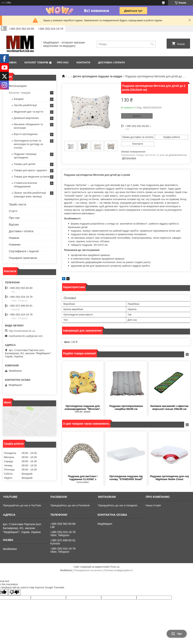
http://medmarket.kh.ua (22, 331)
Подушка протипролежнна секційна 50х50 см (126, 407)
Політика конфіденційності (118, 570)
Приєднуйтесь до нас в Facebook (70, 505)
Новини (14, 238)
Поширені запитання (23, 258)
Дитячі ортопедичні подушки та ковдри (97, 76)
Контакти (84, 62)
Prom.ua (115, 567)
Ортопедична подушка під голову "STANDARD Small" (126, 478)
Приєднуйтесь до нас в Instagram (118, 505)
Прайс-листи (18, 204)
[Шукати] (152, 44)
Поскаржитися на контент (88, 570)
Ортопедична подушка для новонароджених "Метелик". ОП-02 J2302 (83, 409)
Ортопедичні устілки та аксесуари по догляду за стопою (28, 144)
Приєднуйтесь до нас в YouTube (22, 505)
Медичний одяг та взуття (28, 112)
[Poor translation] (14, 592)
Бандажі (19, 99)
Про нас (63, 62)
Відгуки (14, 224)
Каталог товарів (36, 62)
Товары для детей (25, 164)
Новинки (15, 244)
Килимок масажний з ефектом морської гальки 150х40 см (169, 407)
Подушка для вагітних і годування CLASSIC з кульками (83, 479)
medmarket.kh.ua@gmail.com (26, 336)
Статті (13, 211)
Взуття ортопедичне (26, 134)
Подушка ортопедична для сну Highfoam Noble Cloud (169, 478)
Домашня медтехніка (26, 118)
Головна (10, 62)
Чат (177, 634)
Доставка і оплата (111, 62)
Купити (137, 116)
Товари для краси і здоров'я (30, 170)
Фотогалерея (18, 86)
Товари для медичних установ (32, 177)
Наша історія (153, 505)
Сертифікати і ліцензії (24, 251)
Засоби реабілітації (25, 105)
